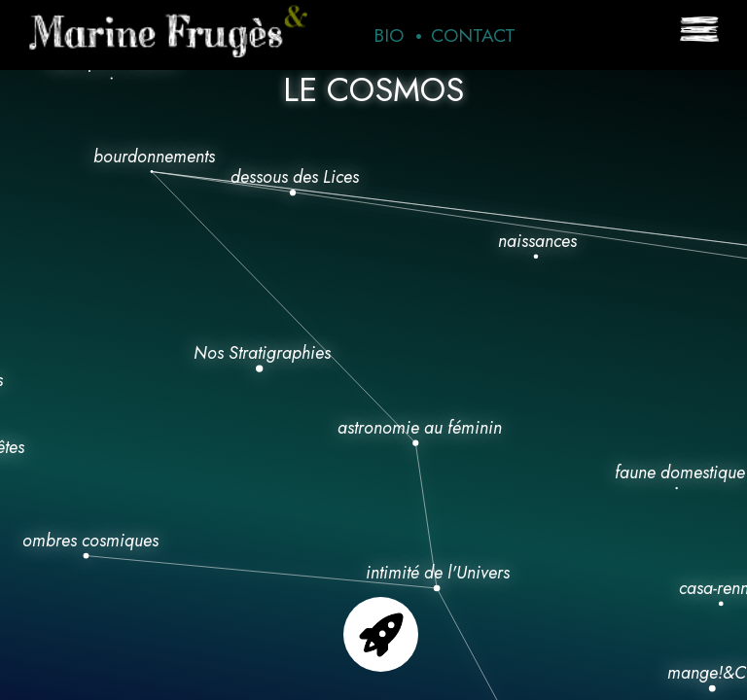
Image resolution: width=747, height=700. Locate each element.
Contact (473, 35)
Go (381, 634)
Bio (389, 35)
